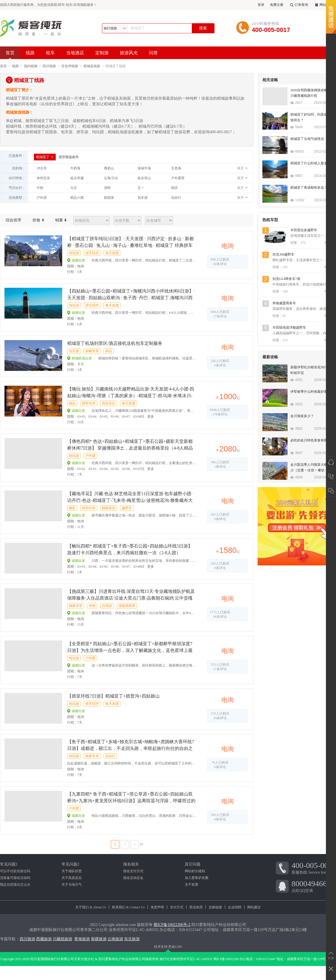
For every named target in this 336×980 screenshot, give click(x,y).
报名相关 (131, 864)
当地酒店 (75, 53)
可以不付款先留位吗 (15, 871)
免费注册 (277, 5)
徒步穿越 (77, 178)
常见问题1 (9, 864)
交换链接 (215, 907)
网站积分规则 (195, 871)
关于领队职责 (72, 871)
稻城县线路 (92, 66)
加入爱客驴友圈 (197, 878)
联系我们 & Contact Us (128, 907)
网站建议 (254, 907)
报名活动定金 (133, 878)
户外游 (42, 198)
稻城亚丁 (45, 157)
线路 (30, 53)
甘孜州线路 (70, 66)
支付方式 (177, 907)
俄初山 (109, 168)
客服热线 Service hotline (314, 868)
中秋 (40, 188)
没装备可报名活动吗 (15, 878)
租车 (50, 53)
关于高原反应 (72, 878)
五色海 (176, 168)
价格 (38, 220)
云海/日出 (111, 178)
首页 (10, 55)
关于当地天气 (72, 885)
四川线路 (49, 66)
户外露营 (178, 178)
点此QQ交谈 (314, 886)
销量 (61, 220)
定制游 (102, 53)
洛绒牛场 (144, 168)
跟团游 (109, 198)
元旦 (74, 188)
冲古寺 (42, 168)
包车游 (143, 198)
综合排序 (13, 220)
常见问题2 (70, 864)
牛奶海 (75, 168)
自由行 (176, 198)
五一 (141, 188)
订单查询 (298, 5)
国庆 (174, 188)
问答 (153, 53)
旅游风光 (129, 53)
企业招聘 (235, 907)
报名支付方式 (133, 871)
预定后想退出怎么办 (15, 885)
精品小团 (77, 198)
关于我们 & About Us (91, 907)
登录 (261, 5)
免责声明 (157, 907)
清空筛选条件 (69, 157)
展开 (241, 168)
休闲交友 (43, 178)
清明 (107, 188)
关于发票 (192, 885)
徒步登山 (144, 178)
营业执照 (196, 907)
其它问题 (193, 864)
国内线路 (31, 66)
